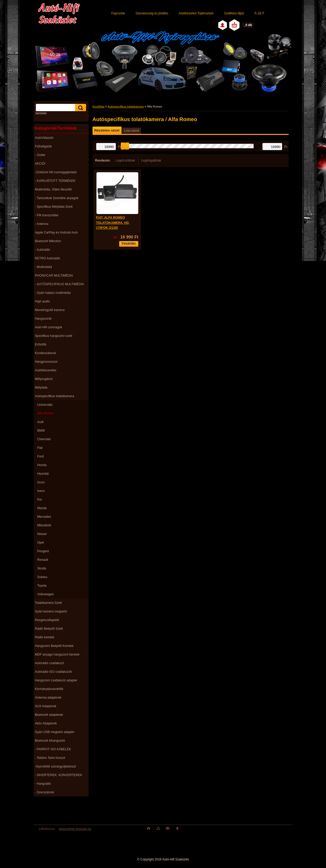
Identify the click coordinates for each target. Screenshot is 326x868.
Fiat (40, 448)
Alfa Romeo (46, 413)
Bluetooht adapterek (49, 715)
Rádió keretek (45, 637)
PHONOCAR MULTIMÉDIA (54, 276)
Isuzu (41, 482)
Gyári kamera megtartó (51, 611)
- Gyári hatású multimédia (53, 293)
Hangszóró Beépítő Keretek (54, 646)
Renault (43, 560)
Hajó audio (42, 301)
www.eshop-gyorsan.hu (75, 829)
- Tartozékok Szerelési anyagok (57, 198)
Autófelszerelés (46, 370)
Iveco (41, 491)
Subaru (42, 577)
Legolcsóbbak (125, 160)
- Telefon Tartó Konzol (50, 758)
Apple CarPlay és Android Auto (56, 233)
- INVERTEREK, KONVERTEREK (59, 775)
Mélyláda (41, 388)
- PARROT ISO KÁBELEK (53, 749)
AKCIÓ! (40, 164)
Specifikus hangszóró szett (54, 336)
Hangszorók (43, 319)
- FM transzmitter (47, 215)
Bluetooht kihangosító (50, 741)
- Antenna (42, 224)
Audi (41, 422)
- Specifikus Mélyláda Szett (54, 207)
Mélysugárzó (44, 379)
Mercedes (44, 517)
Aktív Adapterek (46, 723)
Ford (41, 456)
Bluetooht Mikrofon (48, 241)
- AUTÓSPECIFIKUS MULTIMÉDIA (60, 284)
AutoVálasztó (44, 138)
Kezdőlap (99, 106)
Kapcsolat (118, 13)
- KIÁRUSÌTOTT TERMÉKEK (55, 181)
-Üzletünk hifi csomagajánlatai (56, 172)
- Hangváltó (43, 784)
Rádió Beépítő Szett (49, 629)
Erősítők (41, 344)
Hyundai (43, 474)
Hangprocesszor (46, 362)
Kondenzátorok (46, 353)
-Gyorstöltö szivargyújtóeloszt (56, 766)
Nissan (42, 534)
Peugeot (43, 551)
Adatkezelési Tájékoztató (196, 13)
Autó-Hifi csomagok (49, 327)
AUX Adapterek (46, 706)
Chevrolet (44, 439)
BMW (41, 431)
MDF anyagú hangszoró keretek (57, 655)
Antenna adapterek (48, 698)
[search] (80, 108)
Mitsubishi (44, 525)
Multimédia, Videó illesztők (53, 189)
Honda (42, 465)
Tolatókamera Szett (48, 603)
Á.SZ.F (259, 13)
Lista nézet (131, 131)
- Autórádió (43, 250)
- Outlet (40, 155)
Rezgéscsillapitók (47, 620)
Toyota (42, 586)
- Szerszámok (45, 792)
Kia (40, 500)
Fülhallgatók (44, 146)
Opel (41, 543)
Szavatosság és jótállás (151, 13)
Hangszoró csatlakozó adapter (56, 680)
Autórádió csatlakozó (50, 663)
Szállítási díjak (234, 13)
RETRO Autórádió (48, 258)
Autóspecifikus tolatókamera (55, 396)
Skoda (42, 568)
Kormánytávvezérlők (49, 689)
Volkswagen (46, 594)
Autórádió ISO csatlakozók (53, 672)
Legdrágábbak (151, 160)
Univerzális (45, 405)
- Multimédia (44, 267)
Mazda (42, 508)
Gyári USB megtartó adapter (55, 732)
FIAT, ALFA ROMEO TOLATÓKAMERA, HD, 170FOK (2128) (113, 223)
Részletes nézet (107, 130)
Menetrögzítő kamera (50, 310)
